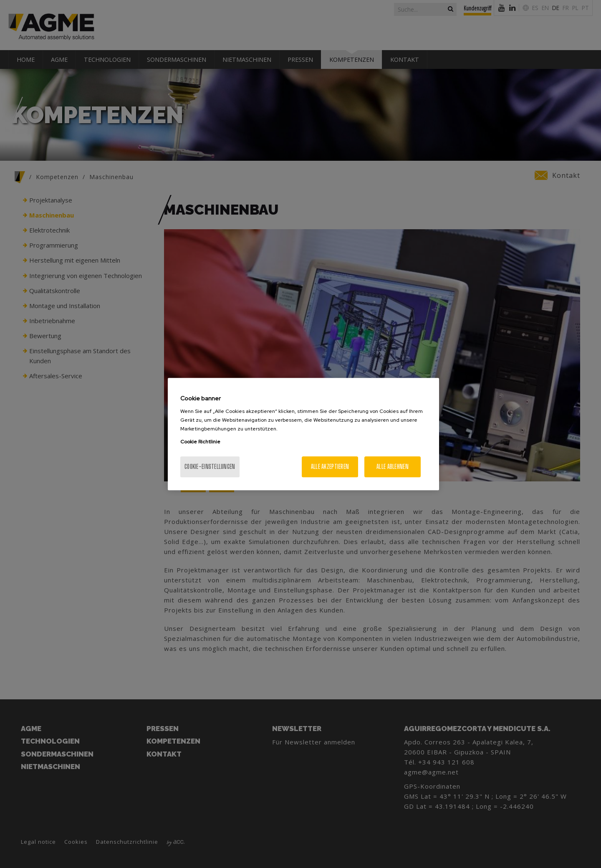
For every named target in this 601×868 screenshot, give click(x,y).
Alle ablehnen (393, 467)
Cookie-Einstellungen (210, 467)
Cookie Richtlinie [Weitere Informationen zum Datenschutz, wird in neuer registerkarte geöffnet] (200, 442)
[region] (303, 434)
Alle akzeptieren (330, 467)
